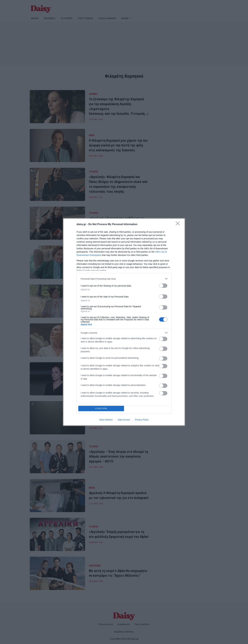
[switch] (163, 286)
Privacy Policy (142, 420)
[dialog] (124, 322)
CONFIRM (101, 409)
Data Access (124, 420)
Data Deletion (106, 420)
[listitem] (124, 279)
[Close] (179, 224)
